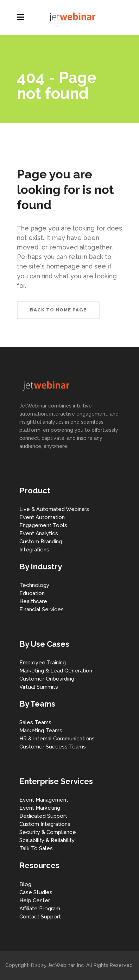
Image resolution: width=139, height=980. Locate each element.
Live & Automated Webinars (54, 509)
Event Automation (42, 517)
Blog (25, 884)
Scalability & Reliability (47, 840)
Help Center (35, 900)
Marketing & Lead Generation (56, 671)
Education (32, 593)
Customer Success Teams (53, 747)
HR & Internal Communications (57, 739)
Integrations (34, 550)
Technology (34, 585)
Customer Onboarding (47, 679)
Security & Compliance (48, 832)
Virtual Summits (39, 687)
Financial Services (42, 609)
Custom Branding (41, 542)
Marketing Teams (41, 731)
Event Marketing (40, 808)
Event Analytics (39, 533)
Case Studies (36, 892)
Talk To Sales (36, 848)
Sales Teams (35, 722)
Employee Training (43, 663)
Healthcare (33, 601)
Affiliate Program (40, 909)
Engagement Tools (43, 525)
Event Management (44, 800)
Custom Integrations (45, 824)
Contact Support (40, 917)
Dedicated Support (43, 816)
